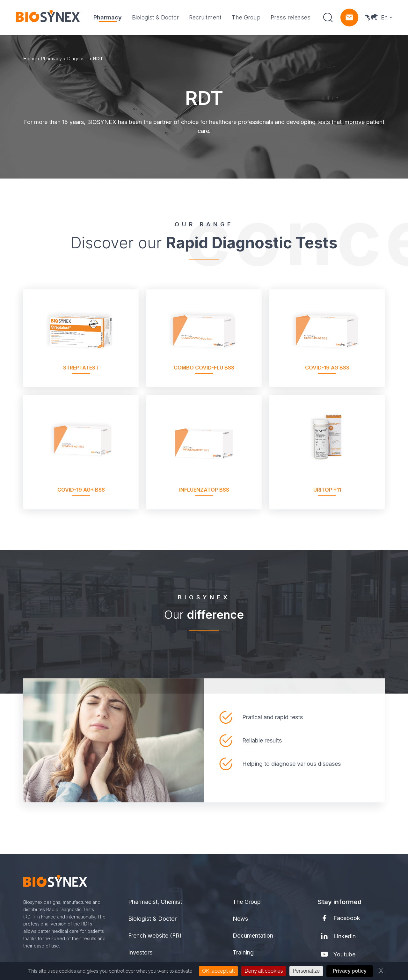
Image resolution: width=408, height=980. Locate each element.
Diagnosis (77, 59)
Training (243, 952)
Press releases (291, 17)
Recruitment (205, 17)
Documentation (253, 936)
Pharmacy (108, 17)
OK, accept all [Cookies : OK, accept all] (218, 971)
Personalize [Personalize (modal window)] (306, 971)
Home (29, 59)
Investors (140, 952)
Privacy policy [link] (350, 971)
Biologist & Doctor (155, 17)
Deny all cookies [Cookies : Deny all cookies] (264, 971)
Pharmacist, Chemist (155, 902)
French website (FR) (155, 936)
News (240, 919)
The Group (246, 17)
